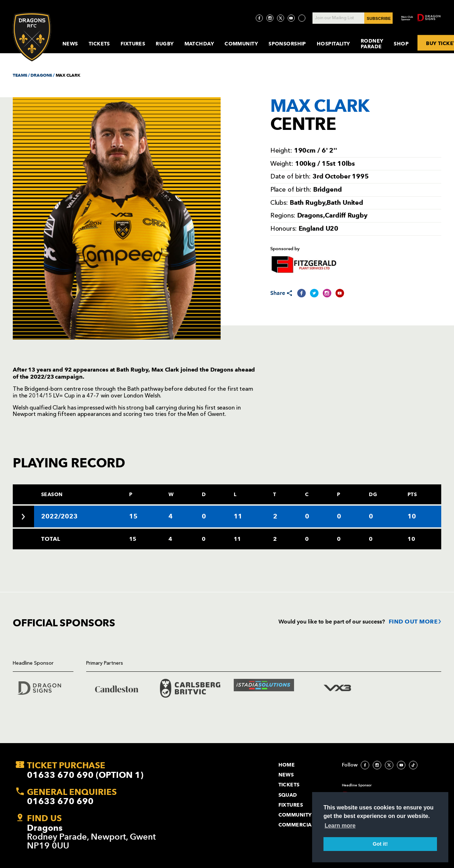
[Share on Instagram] (327, 293)
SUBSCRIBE (379, 18)
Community (241, 44)
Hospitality (333, 44)
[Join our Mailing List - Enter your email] (353, 18)
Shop (401, 44)
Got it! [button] (380, 844)
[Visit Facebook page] (259, 18)
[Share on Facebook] (301, 293)
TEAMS (20, 75)
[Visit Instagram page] (270, 18)
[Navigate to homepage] (32, 37)
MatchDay (199, 44)
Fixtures (133, 44)
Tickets (99, 44)
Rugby (165, 44)
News (70, 44)
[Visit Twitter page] (281, 18)
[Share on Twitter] (314, 293)
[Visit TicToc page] (302, 18)
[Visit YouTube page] (291, 18)
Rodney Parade (372, 44)
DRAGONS (41, 75)
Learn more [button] (340, 826)
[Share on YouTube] (340, 293)
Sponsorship (287, 44)
